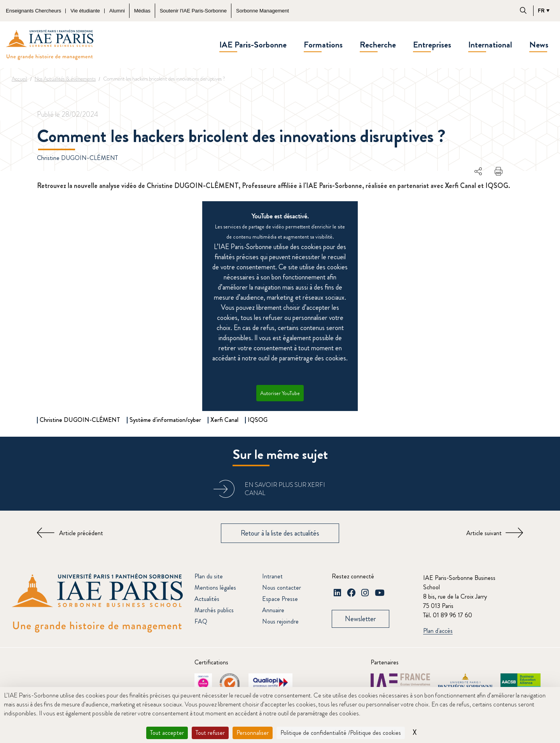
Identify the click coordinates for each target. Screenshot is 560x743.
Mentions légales (215, 588)
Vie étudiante (85, 11)
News (539, 45)
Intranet (272, 576)
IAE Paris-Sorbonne (253, 45)
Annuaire (273, 610)
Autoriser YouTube (280, 393)
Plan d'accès (438, 631)
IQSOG (258, 420)
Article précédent (81, 533)
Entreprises (432, 45)
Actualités (207, 599)
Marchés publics (214, 610)
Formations (323, 45)
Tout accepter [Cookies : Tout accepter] (167, 733)
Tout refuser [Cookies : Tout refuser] (210, 733)
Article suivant (484, 533)
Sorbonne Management (262, 11)
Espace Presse (280, 599)
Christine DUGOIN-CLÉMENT (77, 158)
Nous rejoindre (280, 621)
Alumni (117, 11)
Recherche (378, 45)
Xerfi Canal (224, 420)
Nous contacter (282, 588)
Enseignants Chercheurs (33, 11)
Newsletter (360, 619)
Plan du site (209, 576)
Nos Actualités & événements (65, 79)
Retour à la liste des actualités (280, 533)
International (490, 45)
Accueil (19, 79)
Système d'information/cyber (165, 420)
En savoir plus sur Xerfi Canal (285, 489)
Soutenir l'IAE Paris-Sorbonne (193, 11)
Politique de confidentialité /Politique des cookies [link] (341, 733)
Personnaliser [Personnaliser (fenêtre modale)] (253, 733)
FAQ (201, 621)
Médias (142, 11)
